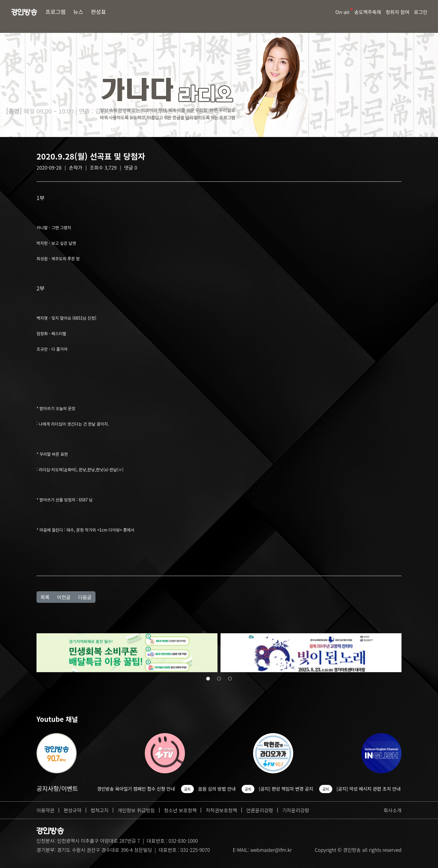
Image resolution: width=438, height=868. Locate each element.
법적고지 (100, 810)
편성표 (99, 12)
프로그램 (55, 12)
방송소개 (16, 129)
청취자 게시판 (48, 129)
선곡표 (78, 129)
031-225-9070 (195, 850)
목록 (45, 597)
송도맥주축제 (367, 12)
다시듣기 (119, 129)
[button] (208, 679)
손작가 (76, 167)
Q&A (97, 129)
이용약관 (45, 810)
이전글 (64, 597)
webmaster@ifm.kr (271, 850)
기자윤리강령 (296, 810)
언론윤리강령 (260, 810)
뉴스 (78, 12)
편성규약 (73, 810)
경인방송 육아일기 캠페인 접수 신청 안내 (139, 789)
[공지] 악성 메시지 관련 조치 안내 (372, 789)
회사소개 (393, 810)
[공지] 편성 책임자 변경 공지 (289, 789)
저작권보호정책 (221, 810)
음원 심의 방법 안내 (220, 789)
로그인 (421, 12)
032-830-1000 (183, 841)
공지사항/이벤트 (57, 788)
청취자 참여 (398, 12)
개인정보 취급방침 (136, 810)
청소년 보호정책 (180, 810)
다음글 (85, 597)
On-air (343, 12)
